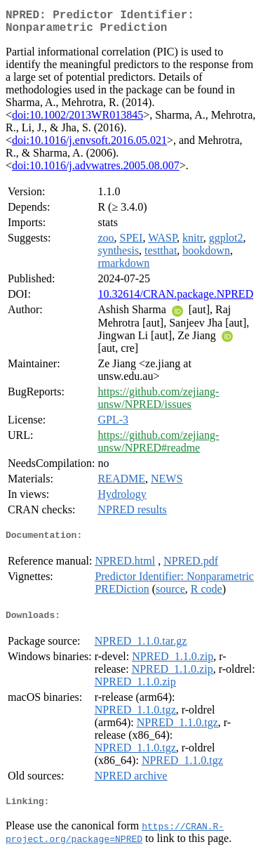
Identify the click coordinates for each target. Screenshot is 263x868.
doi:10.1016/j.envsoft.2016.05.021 (89, 146)
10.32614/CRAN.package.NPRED (175, 300)
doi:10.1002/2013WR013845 (77, 120)
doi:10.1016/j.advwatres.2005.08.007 (96, 171)
